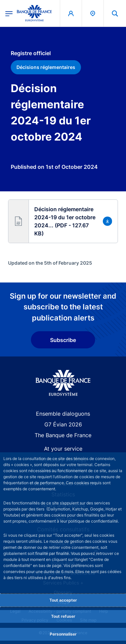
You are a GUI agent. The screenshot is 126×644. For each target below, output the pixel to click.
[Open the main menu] (9, 13)
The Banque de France (63, 435)
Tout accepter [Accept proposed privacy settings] (63, 600)
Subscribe (63, 340)
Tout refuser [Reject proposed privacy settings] (63, 616)
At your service (63, 449)
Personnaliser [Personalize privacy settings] (63, 634)
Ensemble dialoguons (63, 414)
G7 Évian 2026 (63, 424)
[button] (115, 13)
